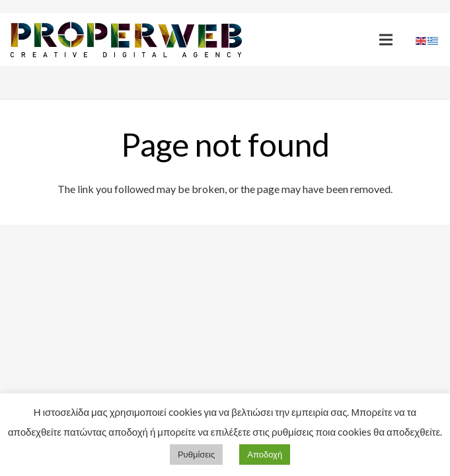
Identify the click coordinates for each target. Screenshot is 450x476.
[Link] (126, 40)
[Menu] (386, 40)
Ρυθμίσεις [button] (196, 454)
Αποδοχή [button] (265, 454)
